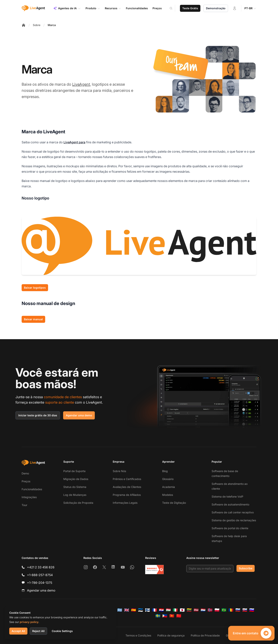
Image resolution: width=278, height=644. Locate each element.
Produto (93, 8)
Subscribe (246, 568)
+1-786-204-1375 (40, 583)
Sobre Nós (119, 471)
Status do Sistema (75, 487)
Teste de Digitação (174, 503)
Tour (24, 505)
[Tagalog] (165, 616)
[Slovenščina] (252, 610)
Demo (25, 473)
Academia (169, 487)
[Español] (134, 610)
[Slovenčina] (245, 610)
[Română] (231, 610)
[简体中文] (179, 616)
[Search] (173, 8)
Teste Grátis (190, 8)
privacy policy (29, 622)
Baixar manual (33, 319)
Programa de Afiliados (127, 495)
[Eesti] (141, 610)
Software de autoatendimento (230, 504)
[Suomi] (147, 610)
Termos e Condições (138, 635)
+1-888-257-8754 (40, 575)
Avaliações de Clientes (127, 487)
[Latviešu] (196, 610)
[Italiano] (175, 610)
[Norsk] (210, 610)
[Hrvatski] (161, 610)
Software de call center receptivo (233, 512)
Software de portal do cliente (230, 528)
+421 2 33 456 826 (41, 567)
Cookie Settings (62, 631)
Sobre (37, 25)
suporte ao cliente (60, 402)
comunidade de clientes (63, 397)
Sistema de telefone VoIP (227, 497)
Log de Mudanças (75, 495)
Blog (165, 471)
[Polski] (217, 610)
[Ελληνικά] (120, 610)
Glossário (168, 479)
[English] (127, 610)
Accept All (18, 631)
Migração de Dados (76, 479)
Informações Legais (125, 503)
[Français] (154, 610)
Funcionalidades (32, 489)
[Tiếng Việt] (172, 616)
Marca (52, 25)
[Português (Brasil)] (224, 610)
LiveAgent (81, 84)
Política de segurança (171, 635)
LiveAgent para (74, 142)
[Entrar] (235, 8)
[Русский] (238, 610)
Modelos (168, 495)
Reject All (38, 631)
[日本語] (182, 610)
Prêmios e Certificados (127, 479)
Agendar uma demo (79, 415)
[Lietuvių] (189, 610)
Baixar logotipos (35, 288)
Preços (26, 481)
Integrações (29, 497)
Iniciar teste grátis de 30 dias (38, 415)
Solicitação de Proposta (78, 503)
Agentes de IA (67, 8)
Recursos (113, 8)
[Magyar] (168, 610)
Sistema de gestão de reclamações (234, 520)
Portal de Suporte (74, 471)
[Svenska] (158, 616)
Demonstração (216, 8)
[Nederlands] (203, 610)
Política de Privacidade (205, 635)
